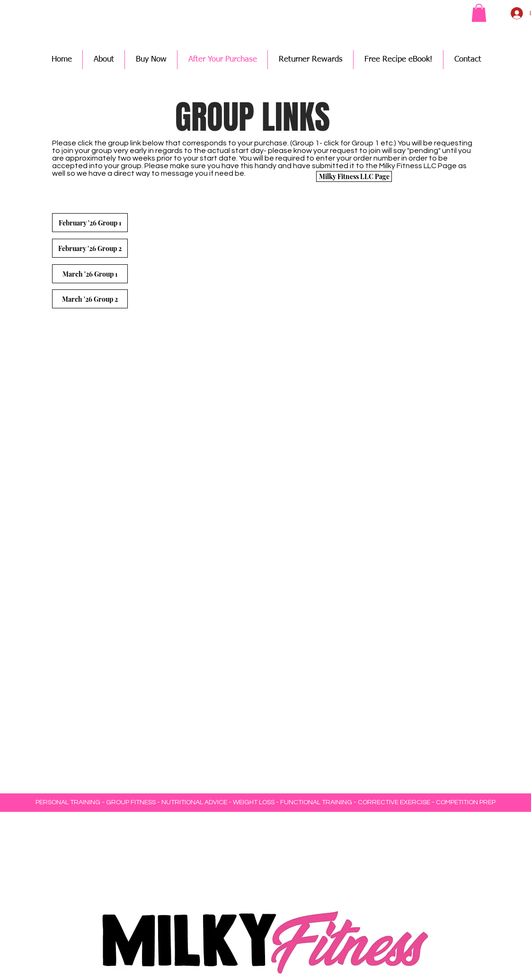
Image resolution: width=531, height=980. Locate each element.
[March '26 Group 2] (90, 299)
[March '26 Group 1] (90, 274)
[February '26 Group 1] (90, 223)
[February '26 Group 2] (90, 248)
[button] (479, 13)
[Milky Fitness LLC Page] (354, 176)
